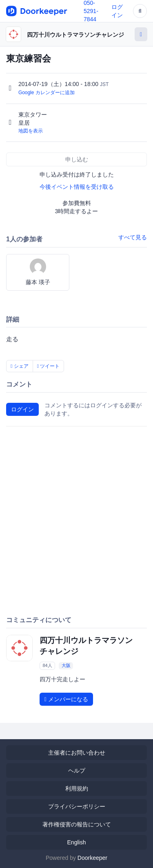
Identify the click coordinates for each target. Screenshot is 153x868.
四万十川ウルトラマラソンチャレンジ (75, 35)
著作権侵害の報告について (77, 824)
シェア (20, 366)
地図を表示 (31, 131)
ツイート (49, 366)
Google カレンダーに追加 (47, 93)
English (77, 842)
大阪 (66, 665)
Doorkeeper (92, 858)
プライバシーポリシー (77, 806)
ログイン (22, 409)
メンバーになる (66, 699)
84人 (47, 665)
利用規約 (77, 788)
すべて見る (133, 237)
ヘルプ (77, 771)
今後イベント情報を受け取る (77, 187)
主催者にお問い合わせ (77, 753)
